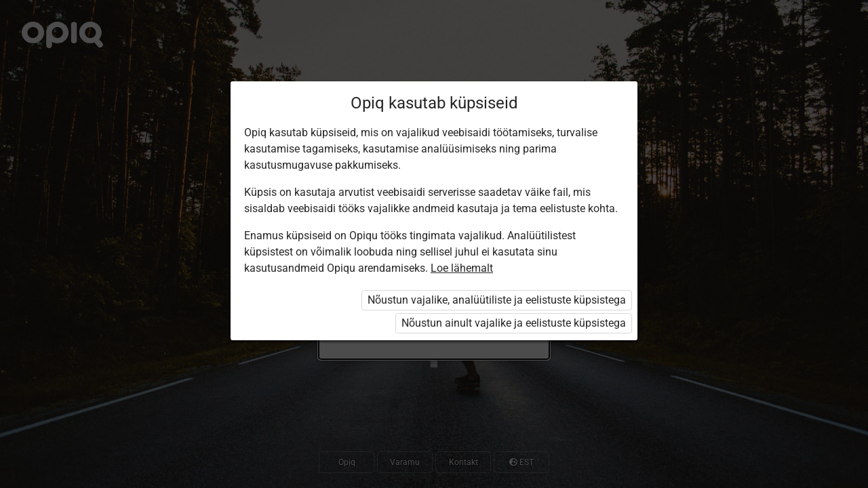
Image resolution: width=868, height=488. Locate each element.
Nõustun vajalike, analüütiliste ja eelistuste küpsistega (497, 300)
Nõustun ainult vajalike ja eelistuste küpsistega (514, 323)
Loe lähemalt (462, 268)
